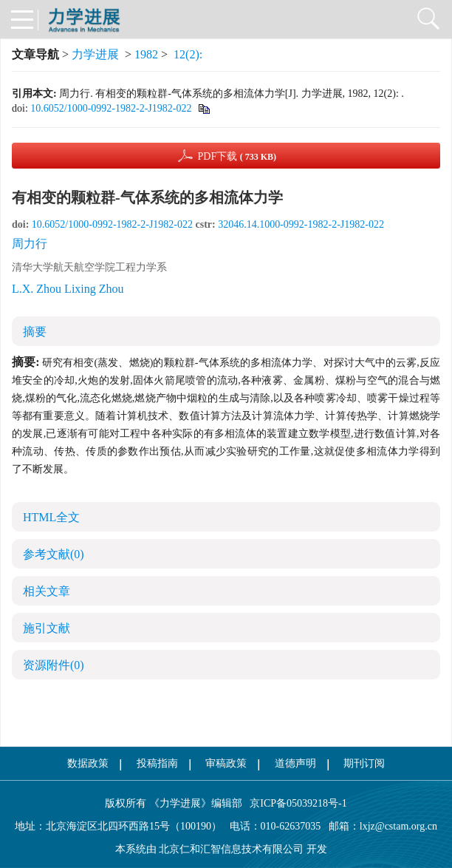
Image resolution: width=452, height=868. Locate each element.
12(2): (189, 54)
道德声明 (295, 763)
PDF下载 (237, 156)
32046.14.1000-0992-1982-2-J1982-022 (301, 224)
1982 (146, 54)
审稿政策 (226, 763)
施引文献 (47, 628)
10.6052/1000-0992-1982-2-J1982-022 (111, 108)
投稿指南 (157, 763)
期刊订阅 (364, 763)
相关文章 (47, 591)
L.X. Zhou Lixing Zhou (68, 289)
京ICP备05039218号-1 (295, 803)
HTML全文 (51, 517)
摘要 (35, 332)
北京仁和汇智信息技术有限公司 (231, 849)
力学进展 (95, 54)
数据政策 (88, 763)
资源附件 (54, 665)
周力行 (30, 244)
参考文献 (54, 554)
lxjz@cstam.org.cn (398, 826)
